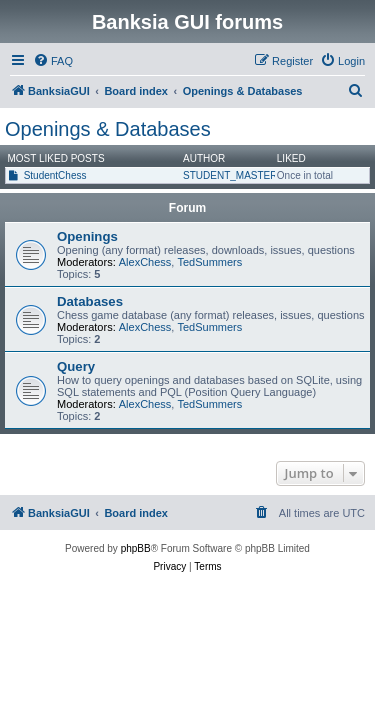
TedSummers (209, 262)
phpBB (136, 548)
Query (76, 366)
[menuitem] (53, 61)
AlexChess (145, 262)
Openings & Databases (108, 129)
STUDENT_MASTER (230, 175)
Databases (90, 301)
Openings (87, 236)
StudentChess (55, 175)
